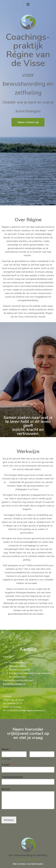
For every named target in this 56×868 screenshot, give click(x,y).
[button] (28, 4)
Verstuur (9, 820)
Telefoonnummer (12, 777)
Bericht (6, 789)
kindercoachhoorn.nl (14, 684)
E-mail (6, 765)
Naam (6, 749)
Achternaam (35, 759)
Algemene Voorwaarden (28, 860)
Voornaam (6, 759)
